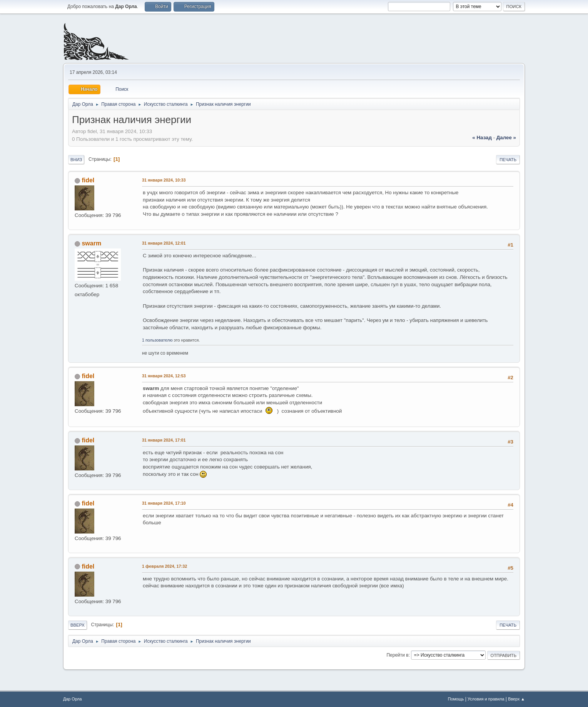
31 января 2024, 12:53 (164, 376)
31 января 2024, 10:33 (164, 180)
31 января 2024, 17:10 (164, 503)
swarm (91, 243)
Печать (508, 160)
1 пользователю (157, 340)
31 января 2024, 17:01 (164, 440)
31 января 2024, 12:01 (164, 243)
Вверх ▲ (516, 699)
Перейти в (397, 655)
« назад (482, 138)
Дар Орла (73, 699)
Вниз (76, 160)
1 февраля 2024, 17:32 (165, 566)
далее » (506, 138)
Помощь (456, 699)
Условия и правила (486, 699)
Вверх (78, 625)
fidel (88, 180)
